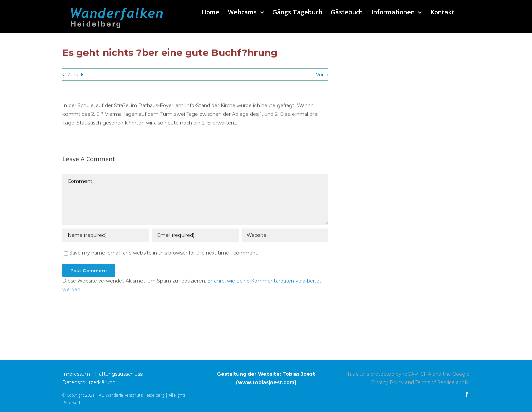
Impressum (76, 374)
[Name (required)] (106, 236)
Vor (320, 75)
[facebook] (467, 394)
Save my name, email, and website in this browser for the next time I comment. (164, 254)
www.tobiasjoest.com (266, 382)
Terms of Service (435, 382)
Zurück (75, 75)
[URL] (285, 236)
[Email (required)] (195, 236)
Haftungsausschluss (119, 374)
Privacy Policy (387, 382)
